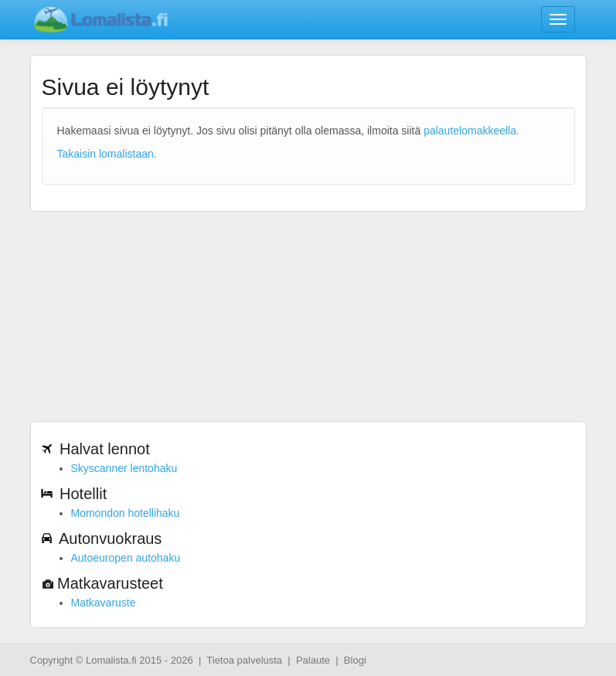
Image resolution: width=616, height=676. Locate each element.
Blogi (355, 660)
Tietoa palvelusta (244, 660)
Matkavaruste (104, 603)
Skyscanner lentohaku (124, 468)
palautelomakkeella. (471, 131)
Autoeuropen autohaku (126, 558)
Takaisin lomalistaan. (107, 154)
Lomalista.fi (111, 660)
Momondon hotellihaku (126, 513)
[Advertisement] (308, 308)
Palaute (313, 660)
